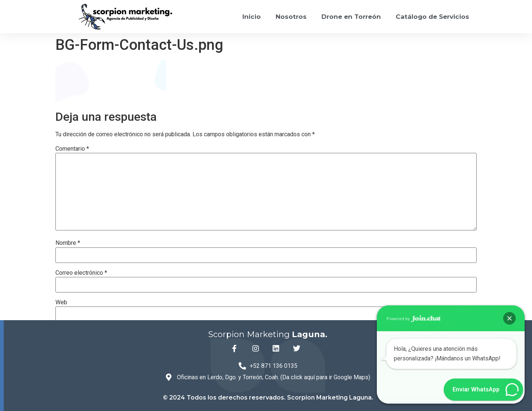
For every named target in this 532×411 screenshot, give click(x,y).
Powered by (414, 319)
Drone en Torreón (351, 17)
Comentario (72, 149)
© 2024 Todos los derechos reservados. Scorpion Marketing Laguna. (268, 398)
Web (61, 302)
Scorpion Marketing (268, 334)
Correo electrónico (81, 273)
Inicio (252, 17)
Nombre (68, 243)
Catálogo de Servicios (432, 17)
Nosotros (291, 17)
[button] (509, 318)
